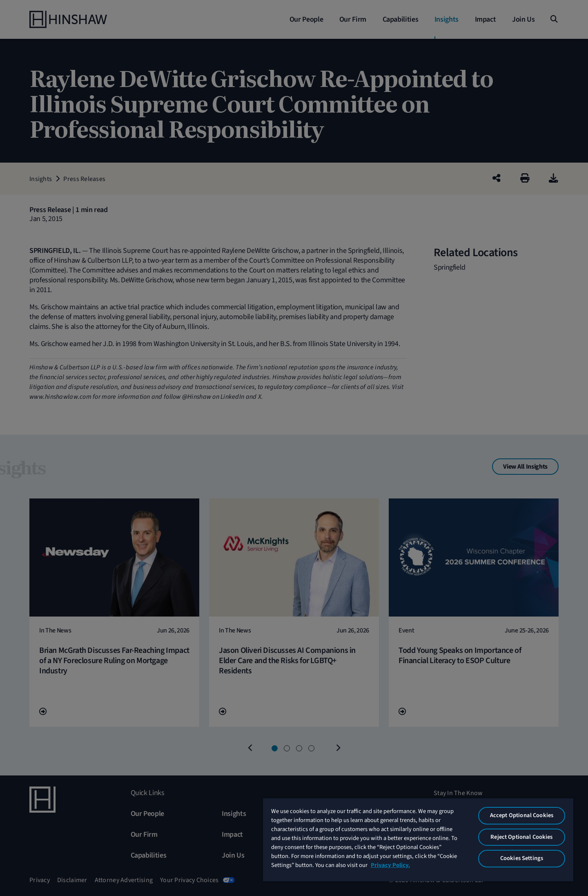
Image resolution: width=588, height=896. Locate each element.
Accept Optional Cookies (522, 815)
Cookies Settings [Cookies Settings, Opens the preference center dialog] (522, 858)
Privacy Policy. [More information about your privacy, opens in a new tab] (390, 865)
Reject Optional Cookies (521, 837)
